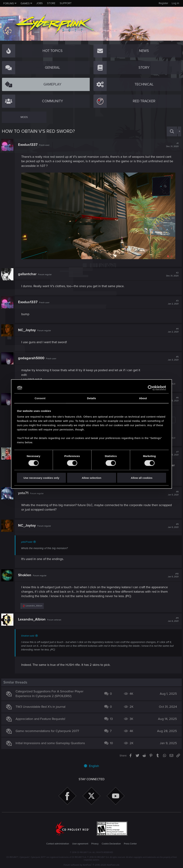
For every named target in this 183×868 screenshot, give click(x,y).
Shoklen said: (28, 635)
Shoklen (25, 574)
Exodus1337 (28, 145)
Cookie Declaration (111, 843)
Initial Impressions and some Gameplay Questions (51, 743)
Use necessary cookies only (41, 478)
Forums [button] (9, 3)
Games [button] (25, 3)
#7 (173, 453)
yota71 (24, 492)
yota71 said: (27, 541)
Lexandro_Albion (32, 619)
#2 (172, 274)
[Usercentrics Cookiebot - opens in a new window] (150, 388)
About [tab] (143, 398)
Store (51, 3)
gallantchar (28, 274)
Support (66, 3)
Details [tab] (91, 398)
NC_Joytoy (27, 330)
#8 (173, 493)
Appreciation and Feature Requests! (41, 718)
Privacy (95, 843)
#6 (173, 399)
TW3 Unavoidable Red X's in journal (41, 706)
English (91, 765)
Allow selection (91, 478)
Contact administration (58, 843)
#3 (173, 302)
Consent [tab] (40, 398)
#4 (173, 330)
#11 (173, 619)
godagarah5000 (32, 358)
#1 (172, 145)
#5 (173, 358)
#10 (173, 575)
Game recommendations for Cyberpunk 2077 (48, 730)
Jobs (39, 3)
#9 (173, 525)
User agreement (80, 843)
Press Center (130, 843)
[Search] (172, 131)
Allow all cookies (142, 478)
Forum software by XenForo (92, 864)
